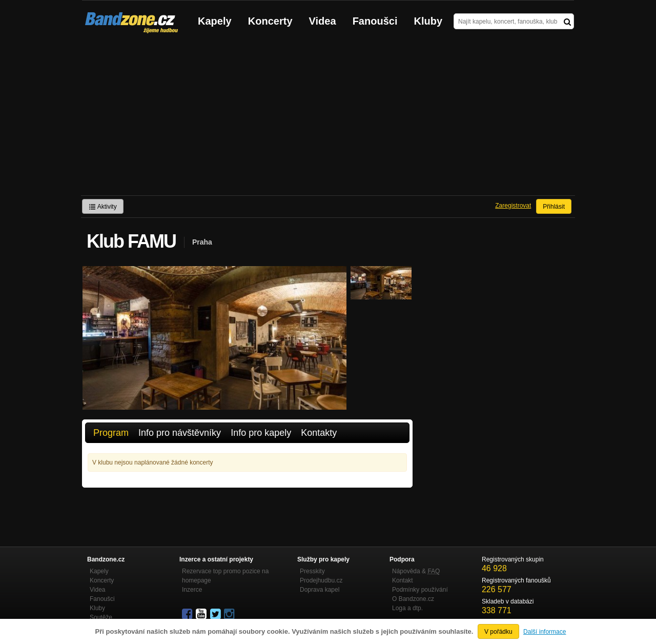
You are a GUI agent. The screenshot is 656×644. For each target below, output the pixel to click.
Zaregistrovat (513, 206)
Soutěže (101, 617)
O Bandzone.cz (413, 599)
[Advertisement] (328, 118)
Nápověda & (416, 571)
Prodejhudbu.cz (321, 580)
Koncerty (270, 21)
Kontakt (403, 580)
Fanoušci (375, 21)
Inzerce (192, 590)
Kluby (428, 21)
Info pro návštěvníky (180, 433)
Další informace (545, 632)
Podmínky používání (420, 590)
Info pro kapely (261, 433)
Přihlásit (554, 207)
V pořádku (498, 632)
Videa (323, 21)
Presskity (312, 571)
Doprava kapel (320, 590)
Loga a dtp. (407, 608)
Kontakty (319, 433)
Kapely (215, 21)
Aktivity (103, 207)
